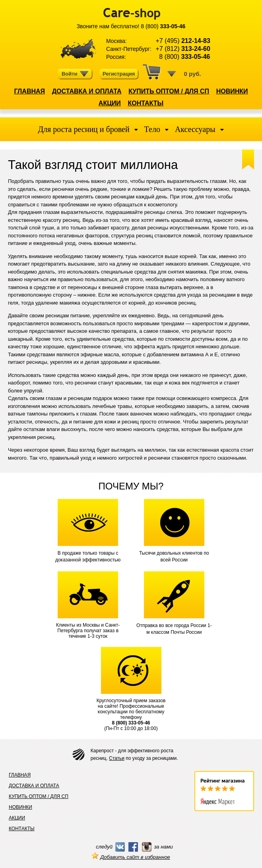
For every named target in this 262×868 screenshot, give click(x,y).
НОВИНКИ (232, 91)
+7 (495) (183, 41)
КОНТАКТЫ (146, 103)
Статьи (117, 758)
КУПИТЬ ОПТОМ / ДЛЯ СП (169, 91)
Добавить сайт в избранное (131, 857)
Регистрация (119, 74)
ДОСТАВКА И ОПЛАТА (87, 91)
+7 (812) (183, 49)
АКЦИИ (110, 103)
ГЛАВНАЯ (29, 91)
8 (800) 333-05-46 (131, 723)
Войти (75, 74)
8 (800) (163, 26)
